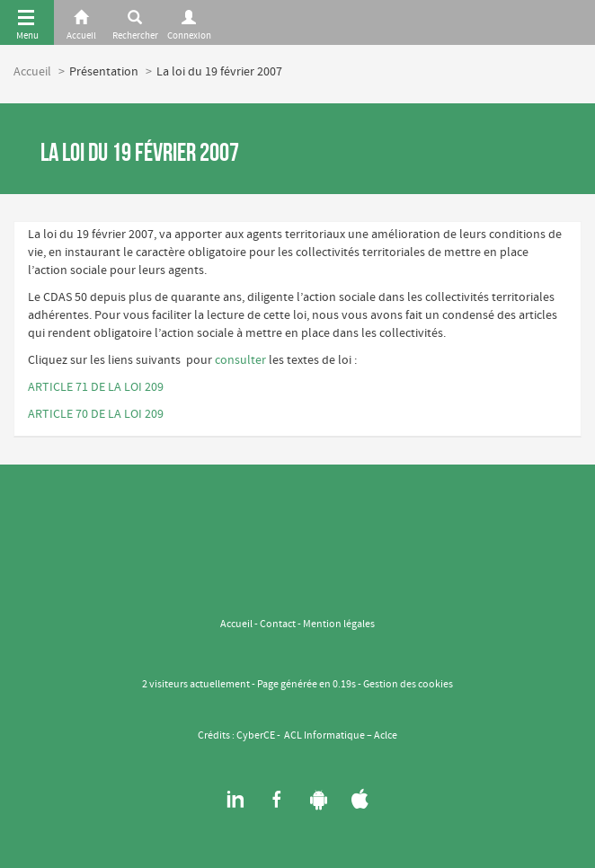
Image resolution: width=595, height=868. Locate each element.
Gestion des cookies (408, 685)
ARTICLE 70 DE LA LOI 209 (96, 414)
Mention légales (339, 624)
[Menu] (27, 22)
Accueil (32, 72)
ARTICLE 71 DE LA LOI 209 (96, 387)
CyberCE (256, 736)
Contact (278, 624)
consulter (240, 360)
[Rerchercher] (135, 22)
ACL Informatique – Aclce (341, 736)
